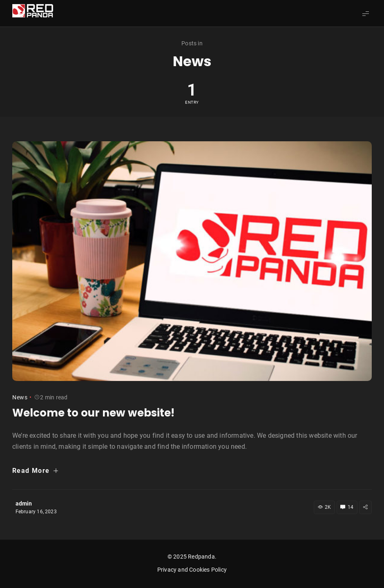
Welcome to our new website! (93, 413)
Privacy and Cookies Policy (192, 570)
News (20, 397)
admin (24, 503)
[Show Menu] (366, 13)
